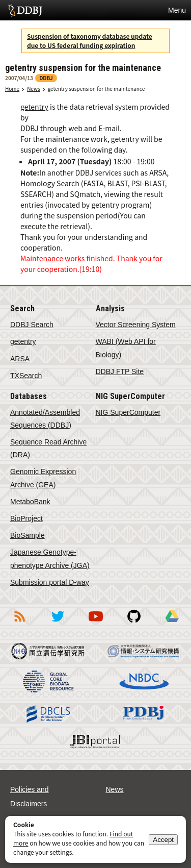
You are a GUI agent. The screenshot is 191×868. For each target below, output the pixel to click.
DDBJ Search (32, 325)
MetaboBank (30, 502)
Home (12, 89)
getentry (34, 107)
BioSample (28, 535)
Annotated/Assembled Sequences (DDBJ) (45, 419)
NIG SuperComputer (128, 412)
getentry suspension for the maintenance (97, 89)
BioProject (26, 518)
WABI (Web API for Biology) (126, 348)
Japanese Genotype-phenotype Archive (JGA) (50, 559)
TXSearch (26, 376)
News (34, 89)
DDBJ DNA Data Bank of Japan (25, 10)
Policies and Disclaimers (30, 797)
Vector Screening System (136, 325)
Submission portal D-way (50, 582)
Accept (163, 840)
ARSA (20, 359)
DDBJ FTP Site (120, 371)
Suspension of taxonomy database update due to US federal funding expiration (90, 41)
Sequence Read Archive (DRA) (48, 448)
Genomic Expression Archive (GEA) (43, 478)
